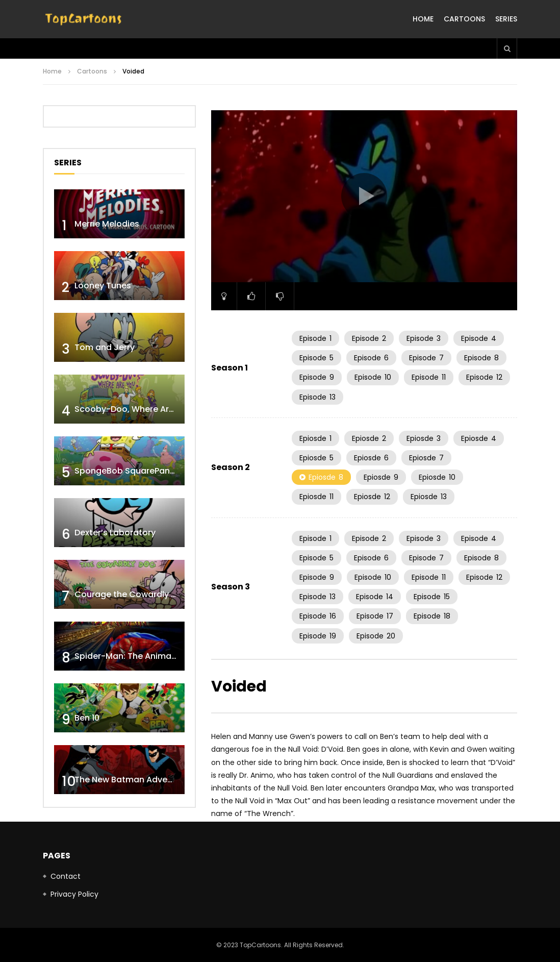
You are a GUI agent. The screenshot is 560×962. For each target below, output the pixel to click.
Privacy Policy (74, 894)
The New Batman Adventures (134, 780)
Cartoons (464, 19)
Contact (66, 876)
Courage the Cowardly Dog (131, 594)
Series (506, 19)
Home (423, 19)
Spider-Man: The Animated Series (144, 656)
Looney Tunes (103, 286)
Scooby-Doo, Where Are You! (134, 409)
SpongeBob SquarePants (126, 471)
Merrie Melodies (107, 224)
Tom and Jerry (105, 347)
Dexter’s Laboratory (115, 533)
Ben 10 (87, 718)
